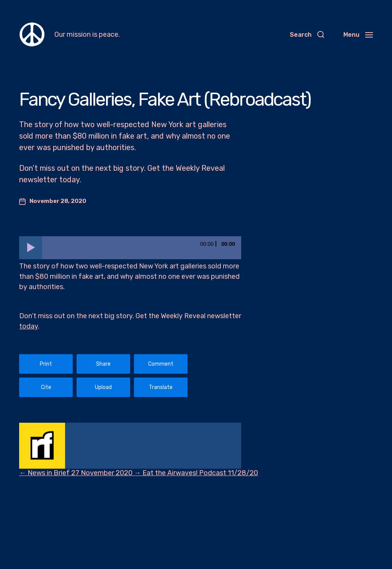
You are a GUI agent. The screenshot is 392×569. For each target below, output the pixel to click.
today (29, 326)
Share (103, 364)
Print (46, 364)
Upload (103, 387)
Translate (161, 387)
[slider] (142, 248)
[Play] (31, 248)
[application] (130, 248)
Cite (46, 387)
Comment (161, 364)
